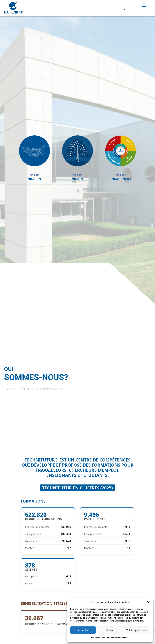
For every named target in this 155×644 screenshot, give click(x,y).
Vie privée (96, 638)
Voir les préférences (137, 630)
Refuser (110, 630)
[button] (148, 602)
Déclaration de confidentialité (115, 638)
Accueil (11, 389)
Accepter (83, 630)
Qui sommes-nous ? (51, 389)
